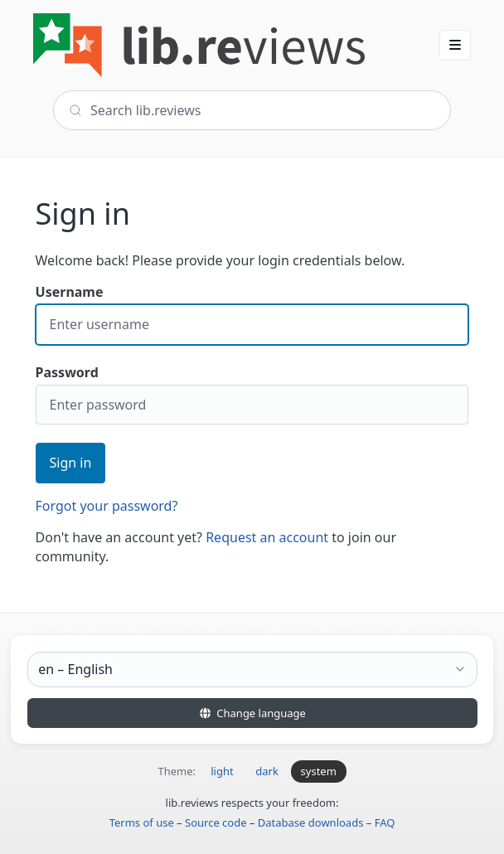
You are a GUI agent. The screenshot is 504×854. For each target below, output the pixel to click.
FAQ (385, 822)
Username (252, 314)
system (319, 771)
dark (267, 771)
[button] (455, 45)
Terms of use (142, 822)
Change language (252, 713)
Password (252, 394)
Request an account (267, 537)
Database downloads (311, 822)
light (222, 771)
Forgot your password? (107, 506)
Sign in (71, 463)
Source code (216, 822)
